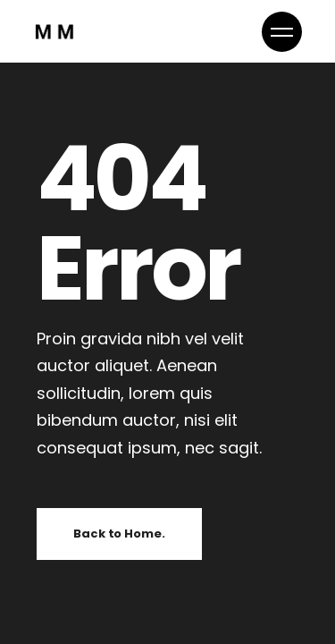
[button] (282, 32)
